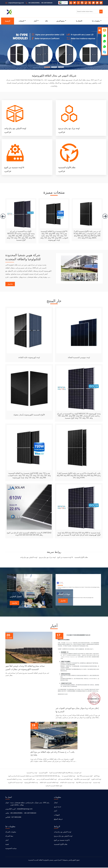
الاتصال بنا (79, 21)
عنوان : (8, 803)
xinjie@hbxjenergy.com (16, 3)
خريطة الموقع (58, 819)
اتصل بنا (9, 798)
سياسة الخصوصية (11, 849)
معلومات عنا (97, 21)
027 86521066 (16, 818)
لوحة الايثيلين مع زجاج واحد (63, 832)
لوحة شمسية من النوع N (62, 841)
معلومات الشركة (11, 832)
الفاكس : (8, 818)
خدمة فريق (58, 807)
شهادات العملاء (64, 595)
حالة (47, 21)
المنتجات (22, 21)
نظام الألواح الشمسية (61, 845)
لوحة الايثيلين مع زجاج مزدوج (63, 836)
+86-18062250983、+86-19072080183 (40, 3)
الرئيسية (8, 21)
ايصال (56, 803)
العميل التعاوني (16, 597)
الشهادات (57, 815)
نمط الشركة (9, 836)
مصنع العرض (61, 21)
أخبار (36, 21)
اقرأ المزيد (8, 132)
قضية (7, 845)
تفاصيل (10, 285)
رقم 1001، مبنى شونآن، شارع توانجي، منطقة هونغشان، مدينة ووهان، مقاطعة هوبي (30, 804)
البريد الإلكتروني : (11, 809)
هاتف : (7, 813)
